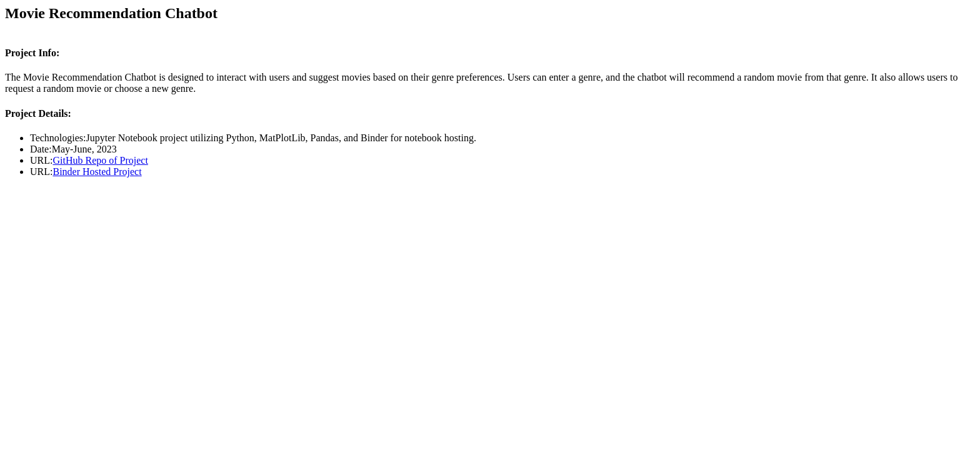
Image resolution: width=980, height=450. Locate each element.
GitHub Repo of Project (100, 160)
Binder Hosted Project (97, 172)
